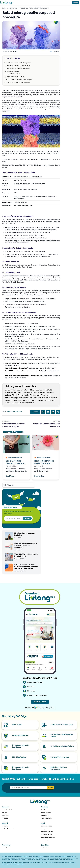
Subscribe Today (11, 507)
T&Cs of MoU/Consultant (48, 837)
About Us (43, 810)
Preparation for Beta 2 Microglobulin (18, 68)
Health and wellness (15, 411)
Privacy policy (45, 829)
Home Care (5, 818)
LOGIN (76, 3)
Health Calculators (46, 848)
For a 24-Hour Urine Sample (15, 77)
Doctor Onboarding (46, 818)
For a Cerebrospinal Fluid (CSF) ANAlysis (19, 80)
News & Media (45, 815)
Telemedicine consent (47, 832)
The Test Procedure (13, 71)
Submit (27, 518)
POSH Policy (44, 840)
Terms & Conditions (46, 826)
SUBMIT (50, 788)
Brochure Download (7, 829)
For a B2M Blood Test (13, 74)
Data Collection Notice (47, 834)
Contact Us (5, 826)
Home (4, 8)
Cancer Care (5, 848)
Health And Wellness (21, 8)
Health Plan (5, 815)
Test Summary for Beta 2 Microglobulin (19, 63)
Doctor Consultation (7, 810)
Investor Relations (46, 813)
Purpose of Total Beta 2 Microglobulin (18, 66)
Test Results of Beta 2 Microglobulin (18, 82)
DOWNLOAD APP (40, 702)
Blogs (10, 8)
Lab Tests (4, 813)
